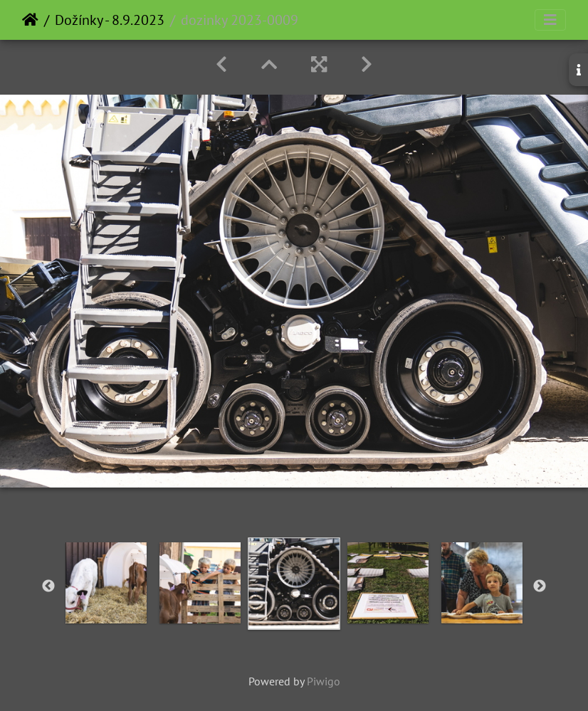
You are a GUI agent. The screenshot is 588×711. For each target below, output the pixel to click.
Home (30, 20)
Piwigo (324, 681)
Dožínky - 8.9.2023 (110, 20)
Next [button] (540, 586)
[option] (106, 583)
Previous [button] (48, 586)
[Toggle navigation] (550, 20)
